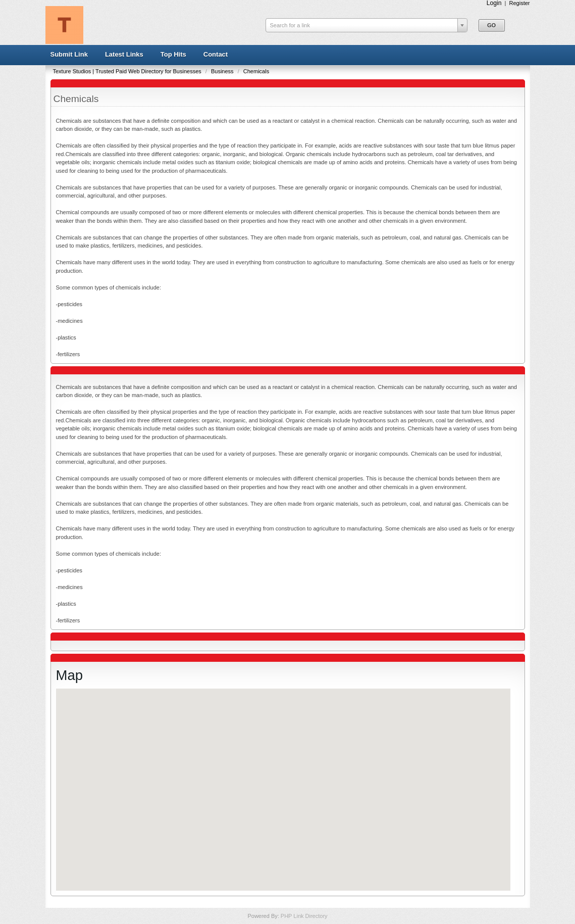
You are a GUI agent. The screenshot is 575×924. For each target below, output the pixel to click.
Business (223, 71)
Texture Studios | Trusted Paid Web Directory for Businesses (128, 71)
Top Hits (173, 54)
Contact (216, 54)
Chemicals (256, 71)
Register (520, 3)
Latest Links (124, 54)
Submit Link (69, 54)
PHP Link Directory (304, 916)
